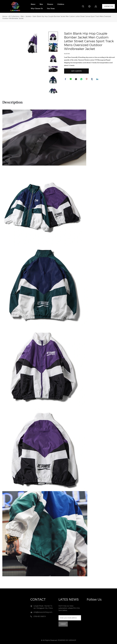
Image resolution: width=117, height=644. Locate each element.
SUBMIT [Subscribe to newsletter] (63, 624)
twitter (76, 79)
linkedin (98, 79)
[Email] (70, 618)
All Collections (14, 16)
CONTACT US (109, 6)
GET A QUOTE (76, 71)
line (71, 79)
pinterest (87, 79)
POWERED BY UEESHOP (67, 640)
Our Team (51, 9)
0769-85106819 (40, 616)
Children (61, 4)
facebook (66, 79)
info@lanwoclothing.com (43, 612)
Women (50, 4)
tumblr (92, 79)
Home (33, 4)
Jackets (28, 16)
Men (41, 4)
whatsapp (82, 79)
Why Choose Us (37, 9)
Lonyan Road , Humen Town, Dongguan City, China (43, 607)
